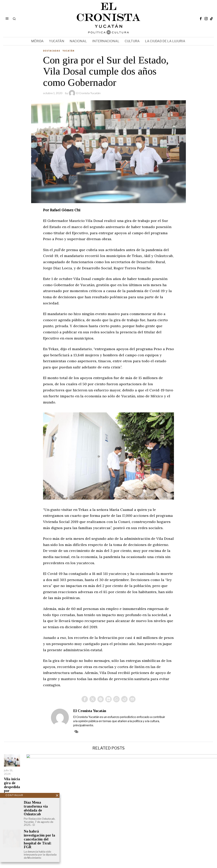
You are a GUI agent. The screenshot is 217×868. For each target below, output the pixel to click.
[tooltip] (201, 19)
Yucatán (68, 51)
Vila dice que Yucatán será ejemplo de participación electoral (133, 803)
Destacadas (52, 51)
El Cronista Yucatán (85, 93)
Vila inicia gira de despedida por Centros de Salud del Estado (27, 803)
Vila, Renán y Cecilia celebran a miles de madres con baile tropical (188, 799)
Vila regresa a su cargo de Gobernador (79, 797)
